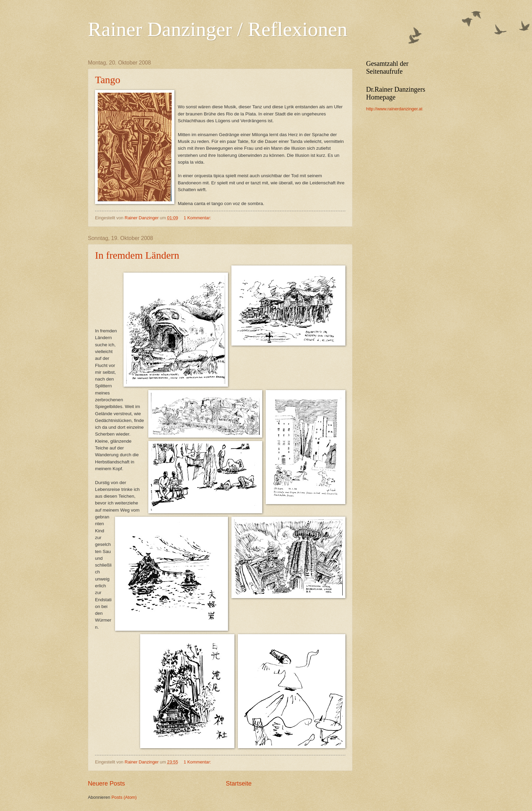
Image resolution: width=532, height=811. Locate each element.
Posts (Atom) (124, 797)
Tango (108, 80)
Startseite (239, 784)
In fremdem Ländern (137, 255)
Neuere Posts (106, 784)
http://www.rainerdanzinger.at (394, 109)
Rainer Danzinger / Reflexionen (218, 29)
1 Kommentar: (198, 218)
